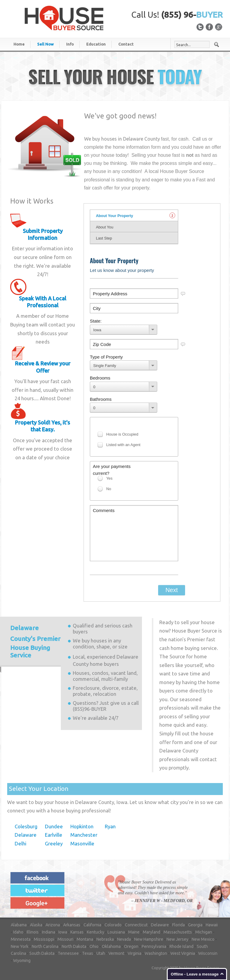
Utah (101, 953)
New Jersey (177, 939)
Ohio (94, 946)
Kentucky (96, 932)
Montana (85, 939)
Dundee (54, 826)
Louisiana (116, 932)
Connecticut (136, 925)
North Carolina (45, 946)
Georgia (195, 925)
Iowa (63, 932)
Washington (156, 953)
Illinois (33, 932)
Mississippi (44, 939)
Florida (178, 925)
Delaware (26, 835)
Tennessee (68, 953)
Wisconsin (208, 953)
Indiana (49, 932)
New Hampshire (149, 939)
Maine (134, 932)
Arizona (53, 925)
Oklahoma (111, 946)
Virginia (134, 953)
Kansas (77, 932)
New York (20, 946)
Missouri (65, 939)
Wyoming (22, 961)
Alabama (19, 925)
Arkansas (72, 925)
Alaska (36, 925)
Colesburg (26, 826)
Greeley (54, 843)
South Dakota (42, 953)
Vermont (116, 953)
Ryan (110, 826)
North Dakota (74, 946)
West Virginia (183, 953)
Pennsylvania (154, 946)
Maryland (152, 932)
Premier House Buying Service (35, 642)
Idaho (18, 932)
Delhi (21, 843)
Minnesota (21, 939)
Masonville (82, 843)
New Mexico (203, 939)
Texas (88, 953)
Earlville (54, 835)
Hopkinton (82, 826)
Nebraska (105, 939)
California (92, 925)
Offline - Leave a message (195, 974)
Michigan (204, 932)
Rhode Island (181, 946)
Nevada (124, 939)
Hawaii (212, 925)
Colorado (113, 925)
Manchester (84, 835)
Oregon (131, 946)
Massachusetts (178, 932)
